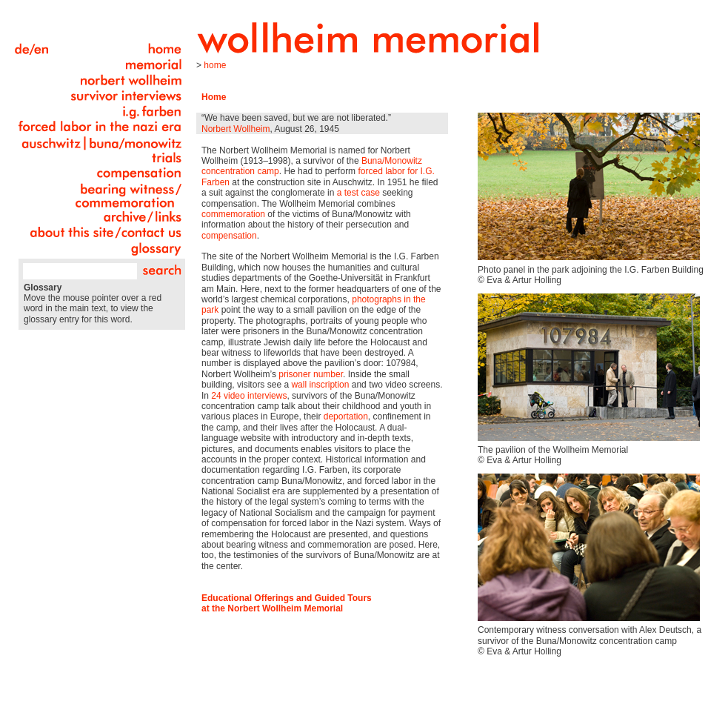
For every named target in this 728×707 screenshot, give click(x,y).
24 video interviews (249, 396)
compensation (229, 236)
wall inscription (320, 385)
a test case (358, 193)
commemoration (233, 214)
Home (215, 65)
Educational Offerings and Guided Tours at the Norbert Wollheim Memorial (287, 603)
